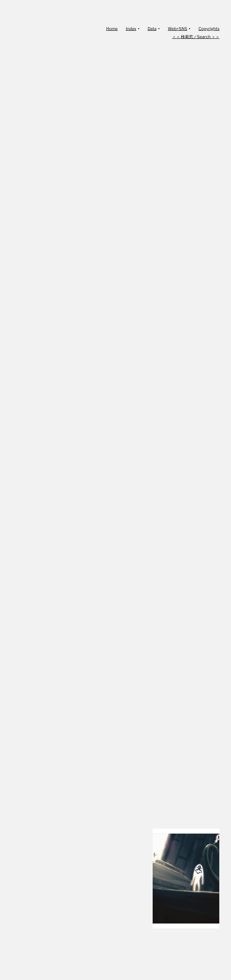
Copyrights (209, 29)
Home (112, 29)
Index (131, 29)
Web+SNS (177, 29)
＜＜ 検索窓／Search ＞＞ (196, 37)
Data (152, 29)
